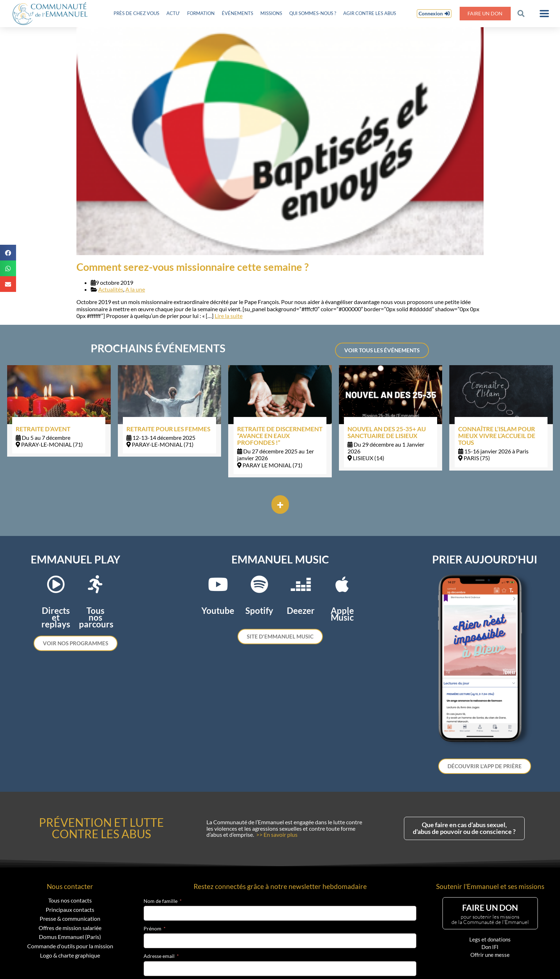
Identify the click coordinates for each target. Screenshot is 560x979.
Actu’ (173, 13)
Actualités (111, 289)
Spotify (259, 610)
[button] (521, 13)
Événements (237, 13)
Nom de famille (161, 901)
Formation (201, 13)
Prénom (152, 929)
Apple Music (342, 614)
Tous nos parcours (96, 617)
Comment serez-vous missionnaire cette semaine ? (192, 267)
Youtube (218, 610)
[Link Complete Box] (59, 411)
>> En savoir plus (277, 834)
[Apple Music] (342, 584)
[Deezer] (301, 584)
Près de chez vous (136, 13)
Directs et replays (56, 617)
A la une (135, 289)
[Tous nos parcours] (95, 584)
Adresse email (159, 956)
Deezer (301, 610)
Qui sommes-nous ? (313, 13)
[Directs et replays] (56, 584)
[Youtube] (218, 584)
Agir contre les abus (370, 13)
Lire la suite (229, 316)
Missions (271, 13)
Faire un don (485, 13)
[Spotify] (259, 584)
